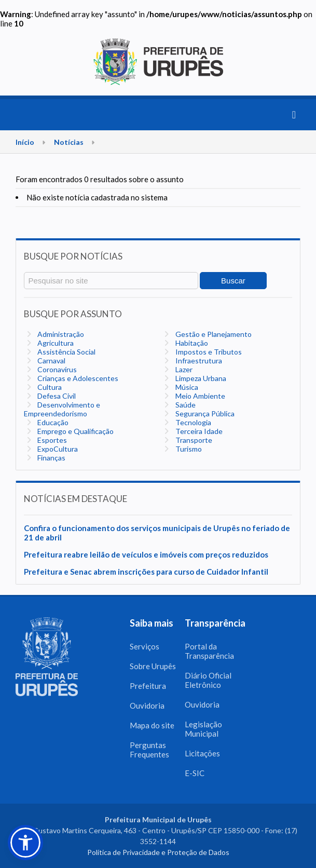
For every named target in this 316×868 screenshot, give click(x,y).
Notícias (69, 142)
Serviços (145, 646)
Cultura (49, 387)
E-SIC (195, 773)
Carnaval (51, 361)
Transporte (193, 440)
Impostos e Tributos (208, 352)
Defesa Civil (56, 396)
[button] (25, 843)
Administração (60, 334)
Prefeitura (148, 686)
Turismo (188, 449)
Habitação (191, 343)
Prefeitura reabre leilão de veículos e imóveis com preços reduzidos (146, 554)
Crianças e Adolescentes (77, 378)
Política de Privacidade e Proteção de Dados (158, 852)
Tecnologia (193, 422)
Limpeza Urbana (200, 378)
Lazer (183, 369)
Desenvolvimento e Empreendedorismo (62, 409)
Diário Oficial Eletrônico (208, 680)
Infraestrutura (198, 361)
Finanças (51, 458)
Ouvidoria (147, 706)
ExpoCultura (57, 449)
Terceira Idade (198, 431)
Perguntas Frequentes (149, 750)
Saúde (185, 405)
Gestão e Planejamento (213, 334)
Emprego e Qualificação (75, 431)
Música (186, 387)
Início (25, 142)
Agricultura (55, 343)
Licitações (202, 753)
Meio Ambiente (200, 396)
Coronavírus (56, 369)
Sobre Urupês (153, 666)
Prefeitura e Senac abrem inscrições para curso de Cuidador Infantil (146, 572)
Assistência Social (66, 352)
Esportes (51, 440)
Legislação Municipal (203, 729)
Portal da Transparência (209, 651)
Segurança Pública (204, 413)
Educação (52, 422)
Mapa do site (152, 725)
